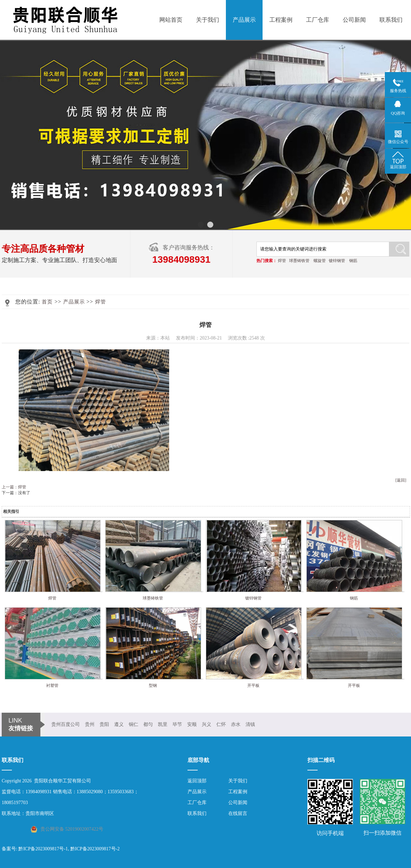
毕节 (177, 724)
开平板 (253, 685)
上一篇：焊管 (14, 487)
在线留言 (238, 813)
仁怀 (221, 724)
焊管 (282, 261)
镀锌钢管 (337, 261)
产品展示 (244, 20)
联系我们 (391, 20)
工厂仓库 (318, 20)
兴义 (207, 724)
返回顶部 (197, 781)
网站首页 (171, 20)
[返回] (401, 480)
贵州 (90, 724)
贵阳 (104, 724)
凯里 (163, 724)
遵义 (119, 724)
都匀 (148, 724)
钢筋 (353, 261)
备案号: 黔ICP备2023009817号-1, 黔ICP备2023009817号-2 (61, 849)
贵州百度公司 (66, 724)
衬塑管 (52, 685)
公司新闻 (354, 20)
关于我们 (208, 20)
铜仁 (133, 724)
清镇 (250, 724)
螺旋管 (320, 261)
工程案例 (281, 20)
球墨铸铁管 (299, 261)
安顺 (192, 724)
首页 (47, 302)
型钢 (153, 685)
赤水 (236, 724)
